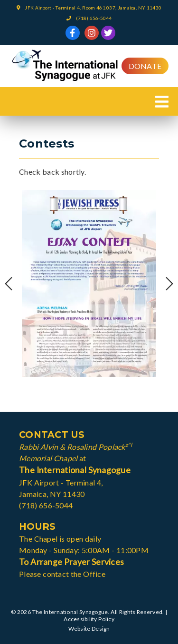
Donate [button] (145, 66)
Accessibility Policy (89, 619)
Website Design (89, 629)
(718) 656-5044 (94, 18)
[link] (73, 33)
